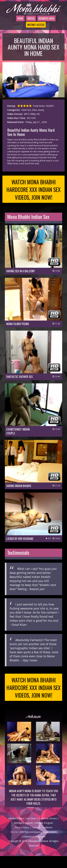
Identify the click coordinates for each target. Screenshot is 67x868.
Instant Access (34, 33)
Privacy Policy (22, 839)
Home (16, 23)
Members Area (46, 23)
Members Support (23, 835)
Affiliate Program (44, 835)
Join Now (31, 830)
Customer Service (48, 830)
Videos (28, 23)
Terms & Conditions (42, 839)
